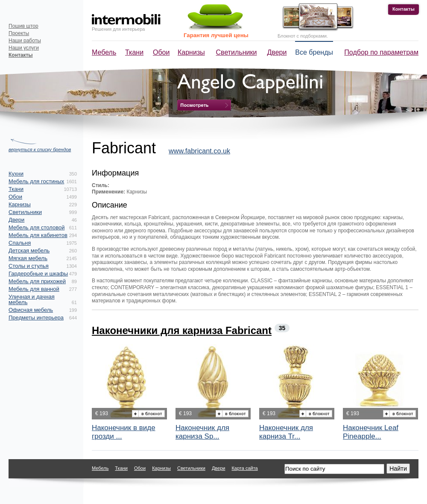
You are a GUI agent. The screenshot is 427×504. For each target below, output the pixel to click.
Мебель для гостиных (36, 181)
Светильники (237, 52)
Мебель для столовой (37, 227)
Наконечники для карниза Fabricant (182, 330)
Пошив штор (23, 26)
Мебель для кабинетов (38, 235)
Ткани (134, 52)
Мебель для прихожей (37, 281)
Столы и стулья (29, 266)
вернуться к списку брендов (40, 149)
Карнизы (191, 52)
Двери (277, 52)
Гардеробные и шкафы (38, 274)
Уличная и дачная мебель (32, 299)
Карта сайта (244, 468)
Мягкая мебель (28, 258)
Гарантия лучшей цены (216, 35)
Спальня (20, 243)
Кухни (16, 174)
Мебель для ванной (34, 289)
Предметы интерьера (36, 318)
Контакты (404, 9)
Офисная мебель (31, 310)
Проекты (19, 33)
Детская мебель (29, 251)
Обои (161, 52)
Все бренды (314, 52)
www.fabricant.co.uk (199, 151)
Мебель (104, 52)
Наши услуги (24, 48)
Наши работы (25, 41)
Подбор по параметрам (381, 52)
